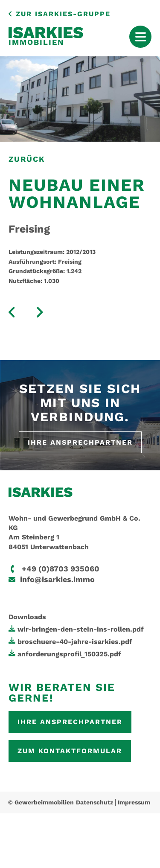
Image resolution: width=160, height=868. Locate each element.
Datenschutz (95, 802)
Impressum (134, 802)
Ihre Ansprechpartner (80, 442)
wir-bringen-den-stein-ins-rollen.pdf (81, 629)
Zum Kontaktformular (70, 751)
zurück (27, 159)
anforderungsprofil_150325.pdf (69, 654)
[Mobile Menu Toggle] (140, 37)
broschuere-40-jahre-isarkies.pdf (75, 642)
